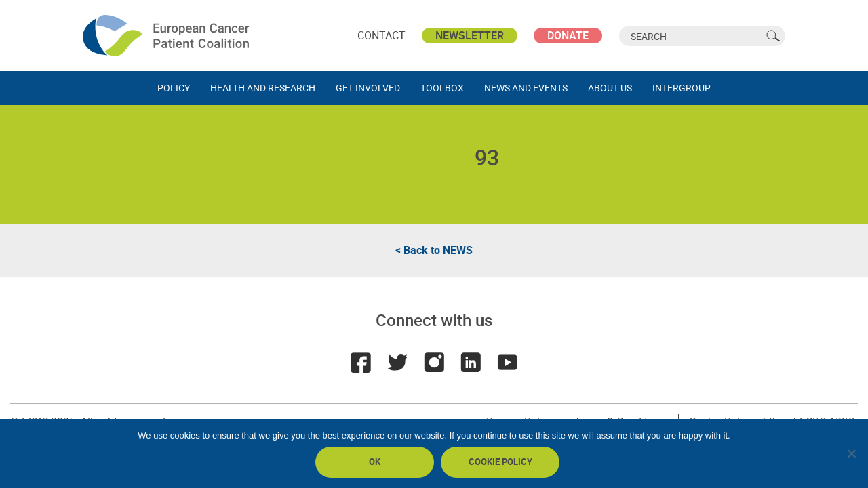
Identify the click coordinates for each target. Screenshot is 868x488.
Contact (381, 35)
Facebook (361, 363)
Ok (375, 462)
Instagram (434, 363)
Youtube (507, 363)
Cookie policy (500, 462)
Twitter (397, 363)
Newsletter (470, 35)
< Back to (434, 250)
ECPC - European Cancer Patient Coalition (167, 36)
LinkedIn (471, 363)
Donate (568, 35)
